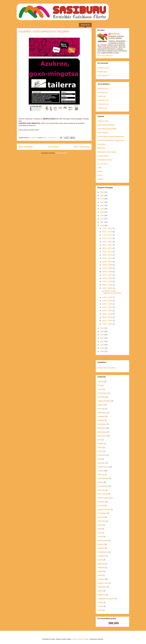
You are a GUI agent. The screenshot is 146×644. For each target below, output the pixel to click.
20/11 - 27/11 (107, 238)
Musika (100, 560)
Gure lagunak (103, 486)
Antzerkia (101, 397)
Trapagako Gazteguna (106, 599)
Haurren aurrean (104, 498)
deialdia (100, 444)
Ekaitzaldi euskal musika (107, 152)
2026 (102, 192)
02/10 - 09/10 (107, 258)
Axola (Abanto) (103, 133)
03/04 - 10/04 (107, 307)
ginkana (101, 482)
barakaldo (101, 416)
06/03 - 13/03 (107, 314)
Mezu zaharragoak (82, 147)
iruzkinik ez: (53, 138)
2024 (102, 199)
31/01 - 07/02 (107, 321)
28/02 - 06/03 (107, 317)
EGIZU (100, 451)
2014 (102, 331)
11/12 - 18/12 (107, 228)
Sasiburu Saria (103, 68)
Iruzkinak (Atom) (61, 153)
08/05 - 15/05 (107, 285)
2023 (102, 202)
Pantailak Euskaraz (105, 160)
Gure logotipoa (103, 75)
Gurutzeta (101, 490)
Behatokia (101, 148)
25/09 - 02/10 (107, 262)
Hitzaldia (101, 506)
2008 (102, 351)
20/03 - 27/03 (107, 311)
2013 (102, 335)
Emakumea (102, 455)
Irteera (100, 525)
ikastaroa (101, 517)
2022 (102, 205)
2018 (102, 219)
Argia (100, 167)
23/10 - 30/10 (107, 252)
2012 (102, 338)
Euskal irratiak (103, 156)
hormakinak (102, 513)
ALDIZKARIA (103, 393)
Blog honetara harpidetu (107, 368)
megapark (101, 556)
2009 (102, 348)
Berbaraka (101, 428)
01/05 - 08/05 (107, 288)
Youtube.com (102, 108)
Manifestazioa (103, 552)
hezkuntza (101, 502)
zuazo (100, 610)
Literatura (101, 548)
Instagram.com (103, 100)
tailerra (100, 591)
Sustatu (100, 179)
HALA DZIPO (103, 494)
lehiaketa (101, 544)
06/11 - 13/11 (107, 245)
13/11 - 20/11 (107, 242)
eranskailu (101, 463)
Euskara (101, 471)
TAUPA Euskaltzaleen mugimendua (111, 140)
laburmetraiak (103, 540)
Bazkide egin (102, 72)
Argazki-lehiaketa (104, 401)
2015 (102, 328)
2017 (102, 222)
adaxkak (101, 382)
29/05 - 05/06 (107, 278)
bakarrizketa (102, 413)
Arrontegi (101, 409)
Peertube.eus (103, 92)
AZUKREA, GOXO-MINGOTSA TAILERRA (44, 31)
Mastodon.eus (103, 89)
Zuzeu (100, 175)
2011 (102, 341)
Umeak (100, 602)
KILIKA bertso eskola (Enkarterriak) (111, 136)
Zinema (100, 606)
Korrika (100, 537)
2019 (102, 215)
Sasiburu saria (103, 583)
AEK (99, 385)
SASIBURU (115, 34)
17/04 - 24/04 (107, 301)
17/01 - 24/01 (107, 324)
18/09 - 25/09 (107, 265)
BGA (99, 440)
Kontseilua (101, 144)
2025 (102, 195)
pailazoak (101, 564)
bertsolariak (102, 432)
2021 (102, 209)
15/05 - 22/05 (107, 281)
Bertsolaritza (102, 436)
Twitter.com (102, 96)
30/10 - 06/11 (107, 248)
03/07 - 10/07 (107, 275)
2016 (102, 225)
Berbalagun (102, 424)
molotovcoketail (77, 639)
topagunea (102, 595)
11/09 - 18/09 (107, 268)
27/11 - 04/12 (107, 235)
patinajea (101, 567)
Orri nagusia (53, 147)
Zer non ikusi (102, 164)
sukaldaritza (102, 587)
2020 (102, 212)
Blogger (87, 639)
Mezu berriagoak (26, 147)
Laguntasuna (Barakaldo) (107, 129)
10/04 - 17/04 (107, 304)
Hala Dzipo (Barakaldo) (106, 125)
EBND (100, 447)
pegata (100, 571)
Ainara (100, 389)
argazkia (101, 405)
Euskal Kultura (103, 467)
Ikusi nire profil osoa (105, 56)
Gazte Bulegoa (103, 478)
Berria (100, 171)
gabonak (101, 475)
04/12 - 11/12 (107, 232)
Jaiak (100, 529)
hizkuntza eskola (104, 509)
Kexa (99, 533)
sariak (100, 575)
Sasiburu (101, 579)
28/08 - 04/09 (107, 272)
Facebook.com (103, 104)
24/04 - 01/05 (107, 297)
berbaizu (101, 420)
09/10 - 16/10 (107, 255)
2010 (102, 345)
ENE (99, 459)
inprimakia (101, 521)
